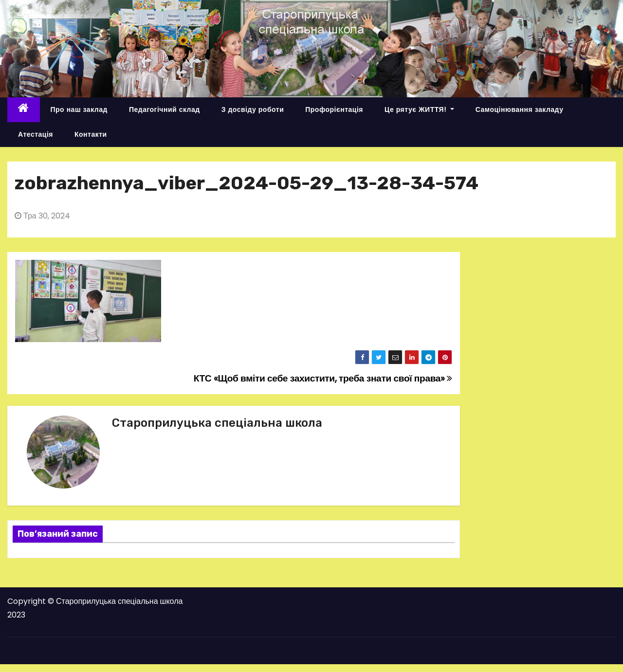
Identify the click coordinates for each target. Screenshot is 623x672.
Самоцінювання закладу (520, 109)
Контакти (91, 134)
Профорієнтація (334, 109)
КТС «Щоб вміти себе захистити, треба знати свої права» (323, 378)
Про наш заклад (79, 109)
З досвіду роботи (253, 109)
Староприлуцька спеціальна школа (217, 423)
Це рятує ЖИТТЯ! (419, 109)
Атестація (36, 134)
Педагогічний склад (165, 109)
